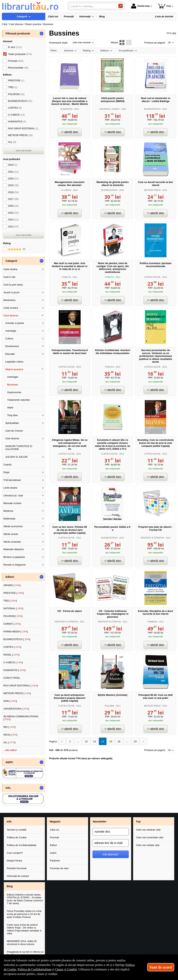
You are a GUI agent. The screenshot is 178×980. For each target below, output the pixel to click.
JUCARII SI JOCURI (16, 457)
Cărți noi (54, 830)
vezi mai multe (24, 150)
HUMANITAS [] (14, 670)
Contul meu (140, 6)
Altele (10, 408)
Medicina (8, 511)
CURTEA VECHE (152, 277)
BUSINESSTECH (152, 109)
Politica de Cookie (17, 837)
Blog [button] (10, 886)
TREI (13, 87)
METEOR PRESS (152, 190)
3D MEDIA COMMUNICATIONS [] (21, 718)
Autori (53, 853)
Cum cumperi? (15, 853)
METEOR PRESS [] (17, 693)
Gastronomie (14, 392)
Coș (164, 6)
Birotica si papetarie (14, 557)
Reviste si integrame (15, 565)
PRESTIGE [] (13, 593)
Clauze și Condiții (66, 969)
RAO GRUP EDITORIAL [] (21, 686)
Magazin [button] (55, 822)
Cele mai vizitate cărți (148, 845)
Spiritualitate (12, 423)
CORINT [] (12, 624)
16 (117, 741)
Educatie (10, 354)
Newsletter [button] (100, 822)
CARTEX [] (12, 647)
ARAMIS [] (12, 585)
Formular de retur (59, 868)
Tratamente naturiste (18, 400)
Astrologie (11, 331)
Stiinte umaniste (12, 542)
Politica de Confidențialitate (22, 845)
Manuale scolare (12, 503)
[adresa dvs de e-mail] (111, 843)
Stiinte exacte (11, 534)
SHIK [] (10, 701)
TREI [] (10, 601)
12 (86, 741)
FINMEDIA (152, 622)
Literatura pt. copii (13, 495)
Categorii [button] (11, 261)
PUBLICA (66, 277)
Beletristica (9, 300)
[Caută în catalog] (121, 6)
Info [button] (9, 822)
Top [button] (138, 822)
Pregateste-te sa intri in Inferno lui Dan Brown (25, 953)
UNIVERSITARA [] (16, 709)
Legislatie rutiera (14, 362)
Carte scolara (11, 308)
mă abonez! (111, 854)
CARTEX (15, 108)
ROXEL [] (11, 655)
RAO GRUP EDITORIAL (23, 128)
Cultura (9, 338)
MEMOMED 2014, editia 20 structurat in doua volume (22, 943)
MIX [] (9, 727)
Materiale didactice (14, 549)
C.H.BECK (66, 190)
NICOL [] (10, 735)
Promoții (54, 837)
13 (93, 741)
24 (133, 741)
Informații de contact (18, 876)
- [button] (42, 34)
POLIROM (16, 94)
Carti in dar (9, 277)
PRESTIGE (16, 80)
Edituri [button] (10, 577)
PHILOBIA (109, 706)
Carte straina (10, 269)
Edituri (53, 845)
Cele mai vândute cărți (148, 830)
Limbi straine (10, 488)
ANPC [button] (9, 762)
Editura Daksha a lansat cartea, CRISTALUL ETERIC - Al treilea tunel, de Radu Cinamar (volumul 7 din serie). (25, 899)
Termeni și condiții (17, 830)
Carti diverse (11, 316)
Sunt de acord (161, 967)
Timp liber (13, 415)
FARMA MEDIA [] (16, 632)
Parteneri (55, 861)
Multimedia (9, 519)
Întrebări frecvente (17, 868)
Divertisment (12, 346)
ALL (12, 142)
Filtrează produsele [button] (18, 34)
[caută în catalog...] (92, 6)
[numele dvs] (111, 832)
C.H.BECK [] (13, 662)
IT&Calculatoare (12, 480)
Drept (6, 472)
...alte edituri (10, 750)
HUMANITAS (66, 109)
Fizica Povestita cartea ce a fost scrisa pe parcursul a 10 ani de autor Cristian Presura (24, 914)
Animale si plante (15, 323)
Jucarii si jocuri (11, 292)
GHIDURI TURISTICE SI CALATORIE (19, 448)
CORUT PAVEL (12, 678)
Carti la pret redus (13, 285)
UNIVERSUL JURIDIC (109, 109)
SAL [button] (8, 788)
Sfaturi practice (14, 369)
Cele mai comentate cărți (150, 837)
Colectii (7, 465)
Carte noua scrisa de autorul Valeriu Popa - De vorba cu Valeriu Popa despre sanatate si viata (24, 929)
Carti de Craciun (14, 431)
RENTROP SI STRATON (152, 538)
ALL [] (9, 742)
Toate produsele (20, 54)
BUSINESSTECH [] (17, 639)
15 (109, 741)
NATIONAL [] (13, 608)
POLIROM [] (13, 616)
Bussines (13, 385)
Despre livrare (14, 861)
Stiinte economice (13, 526)
